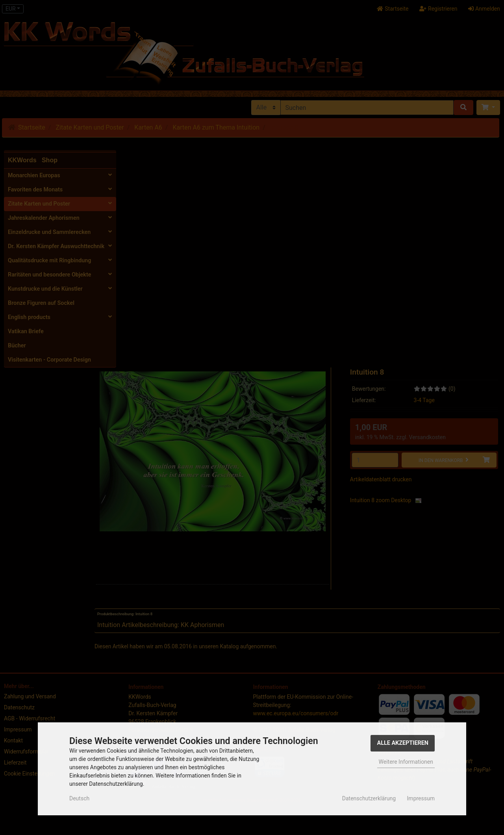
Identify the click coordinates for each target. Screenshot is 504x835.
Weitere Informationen (406, 762)
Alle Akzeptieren (403, 743)
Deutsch (79, 798)
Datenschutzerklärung (369, 798)
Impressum (421, 798)
